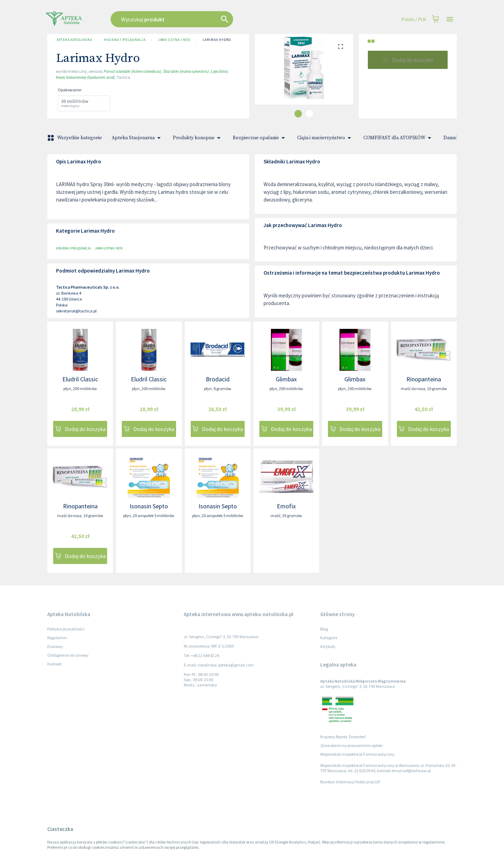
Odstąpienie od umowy (68, 655)
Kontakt (54, 664)
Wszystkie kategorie (75, 138)
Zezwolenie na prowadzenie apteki (351, 745)
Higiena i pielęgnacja (125, 40)
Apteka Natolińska (74, 40)
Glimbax (286, 379)
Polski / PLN (414, 19)
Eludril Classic (80, 379)
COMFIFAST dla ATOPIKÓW (398, 138)
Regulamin (57, 638)
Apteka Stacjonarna (137, 138)
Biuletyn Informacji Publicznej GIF (350, 782)
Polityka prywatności (66, 629)
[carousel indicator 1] (298, 114)
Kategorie (329, 638)
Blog (324, 629)
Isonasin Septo (149, 506)
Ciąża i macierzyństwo (325, 138)
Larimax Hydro (217, 40)
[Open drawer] (450, 19)
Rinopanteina (424, 379)
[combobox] (207, 19)
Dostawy (55, 646)
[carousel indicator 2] (309, 114)
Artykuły (328, 646)
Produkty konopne (198, 138)
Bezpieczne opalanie (260, 138)
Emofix (286, 506)
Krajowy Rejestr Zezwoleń (343, 737)
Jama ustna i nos (174, 40)
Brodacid (218, 379)
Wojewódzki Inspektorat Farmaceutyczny (357, 754)
